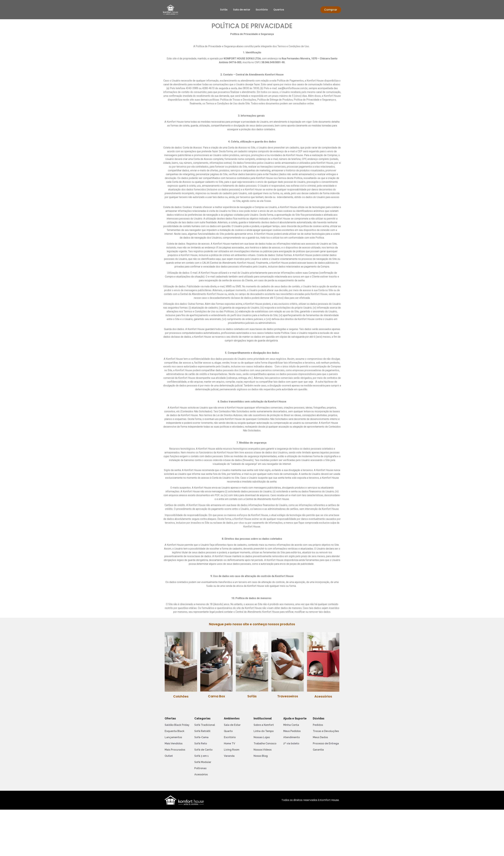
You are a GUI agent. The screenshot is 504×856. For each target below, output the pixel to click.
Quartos (279, 10)
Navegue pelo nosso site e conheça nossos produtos (252, 624)
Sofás (224, 10)
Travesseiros (288, 696)
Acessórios (323, 696)
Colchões (181, 696)
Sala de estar (242, 10)
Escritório (262, 10)
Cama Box (217, 696)
